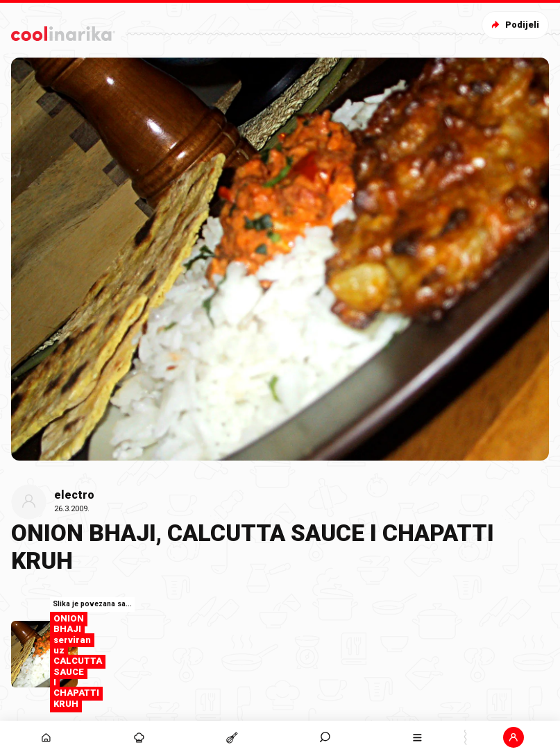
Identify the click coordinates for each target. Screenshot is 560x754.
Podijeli (514, 25)
